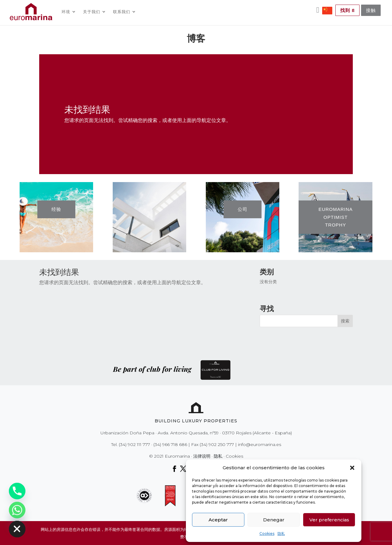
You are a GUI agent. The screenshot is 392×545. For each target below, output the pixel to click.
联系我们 (122, 12)
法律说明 (202, 456)
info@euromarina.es (260, 444)
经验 (56, 209)
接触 (371, 10)
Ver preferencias (329, 520)
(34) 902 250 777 (217, 444)
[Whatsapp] (17, 510)
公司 (243, 209)
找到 (347, 10)
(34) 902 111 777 (134, 444)
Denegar (274, 520)
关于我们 (92, 12)
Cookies (267, 534)
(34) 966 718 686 (170, 444)
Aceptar (218, 520)
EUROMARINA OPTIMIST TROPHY (336, 217)
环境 (66, 12)
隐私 (281, 534)
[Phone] (17, 491)
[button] (352, 468)
